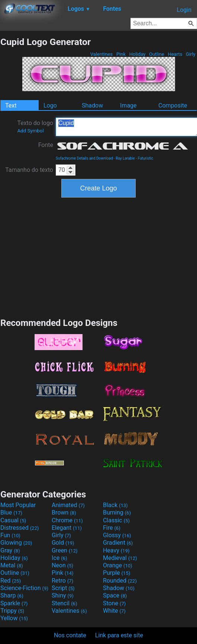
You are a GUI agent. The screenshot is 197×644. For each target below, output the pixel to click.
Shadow (92, 105)
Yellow (14, 618)
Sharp (12, 595)
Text (11, 105)
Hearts (175, 54)
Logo (50, 105)
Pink (121, 54)
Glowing (16, 543)
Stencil (64, 603)
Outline (157, 54)
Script (63, 588)
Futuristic (146, 158)
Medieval (120, 558)
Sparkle (14, 603)
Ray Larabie (125, 158)
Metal (12, 565)
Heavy (116, 550)
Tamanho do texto (29, 170)
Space (115, 595)
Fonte (46, 145)
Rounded (120, 581)
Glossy (117, 535)
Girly (191, 54)
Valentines (102, 54)
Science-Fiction (24, 588)
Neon (62, 565)
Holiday (138, 54)
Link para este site (119, 635)
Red (11, 581)
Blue (11, 512)
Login (184, 10)
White (114, 611)
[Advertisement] (98, 257)
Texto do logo (35, 126)
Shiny (63, 595)
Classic (116, 520)
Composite (173, 105)
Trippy (12, 611)
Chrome (67, 520)
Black (115, 505)
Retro (62, 581)
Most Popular (18, 505)
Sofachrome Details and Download (84, 158)
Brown (64, 512)
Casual (13, 520)
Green (65, 550)
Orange (118, 565)
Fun (10, 535)
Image (128, 105)
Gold (63, 543)
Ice (59, 558)
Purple (117, 573)
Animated (68, 505)
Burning (117, 512)
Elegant (67, 528)
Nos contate (70, 635)
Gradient (118, 543)
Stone (114, 603)
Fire (112, 528)
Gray (10, 550)
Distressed (20, 528)
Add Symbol (30, 131)
